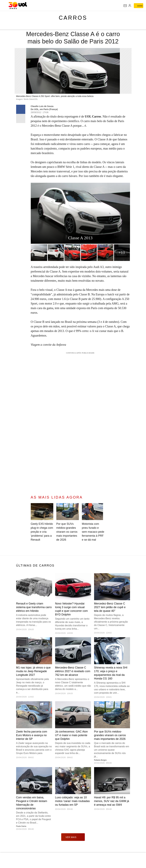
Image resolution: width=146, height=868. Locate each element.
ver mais (73, 837)
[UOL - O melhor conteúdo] (18, 5)
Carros (73, 18)
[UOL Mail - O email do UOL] (125, 6)
